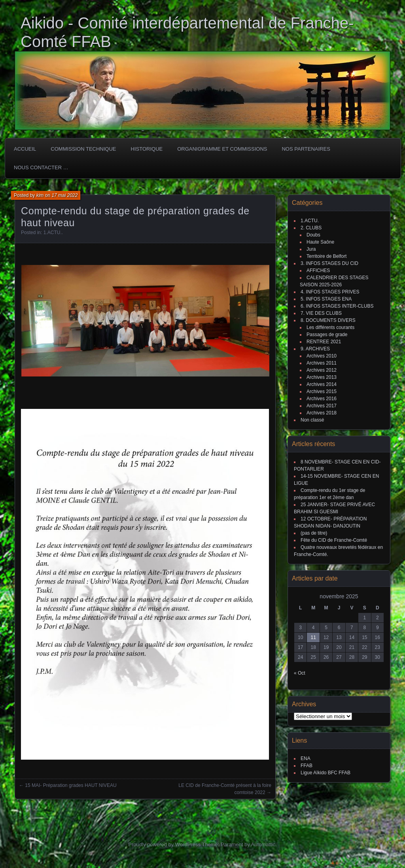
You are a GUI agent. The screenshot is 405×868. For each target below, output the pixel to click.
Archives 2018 (322, 413)
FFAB (307, 766)
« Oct (300, 673)
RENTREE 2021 (324, 342)
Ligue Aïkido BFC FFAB (326, 773)
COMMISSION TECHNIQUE (83, 149)
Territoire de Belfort (326, 256)
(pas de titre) (314, 533)
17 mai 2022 (64, 195)
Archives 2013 (322, 377)
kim (40, 195)
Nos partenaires (306, 149)
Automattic (263, 844)
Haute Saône (320, 242)
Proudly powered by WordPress (164, 844)
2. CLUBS (311, 228)
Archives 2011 (322, 363)
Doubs (313, 235)
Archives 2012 (322, 370)
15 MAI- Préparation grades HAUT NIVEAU (71, 785)
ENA (306, 758)
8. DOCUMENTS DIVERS (328, 320)
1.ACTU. (53, 233)
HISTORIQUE (147, 149)
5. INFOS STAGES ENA (326, 299)
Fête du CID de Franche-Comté (334, 540)
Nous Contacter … (41, 167)
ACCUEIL (25, 149)
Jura (311, 249)
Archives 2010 (322, 356)
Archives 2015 (322, 391)
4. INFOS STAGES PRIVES (330, 292)
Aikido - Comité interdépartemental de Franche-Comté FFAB (187, 32)
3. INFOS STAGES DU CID (329, 263)
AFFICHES (318, 270)
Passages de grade (327, 335)
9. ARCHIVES (315, 349)
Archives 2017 (322, 406)
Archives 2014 (322, 384)
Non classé (312, 420)
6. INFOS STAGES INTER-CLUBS (337, 306)
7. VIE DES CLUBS (321, 313)
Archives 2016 (322, 399)
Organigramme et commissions (222, 149)
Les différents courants (330, 327)
